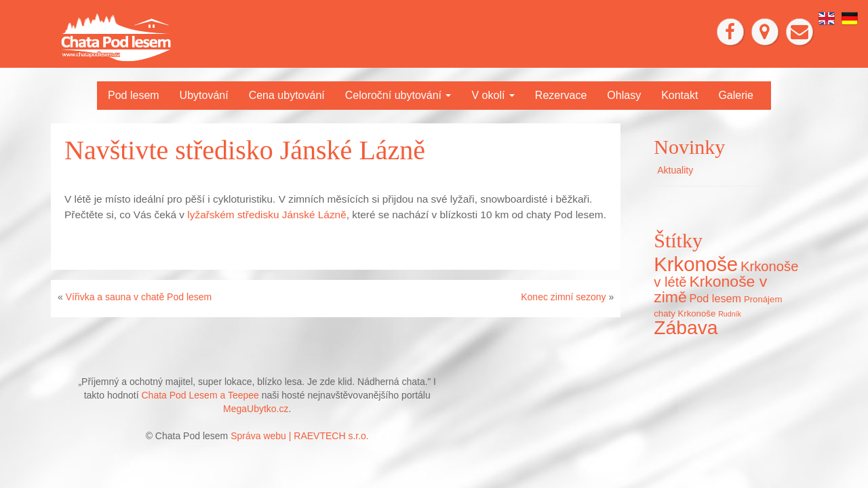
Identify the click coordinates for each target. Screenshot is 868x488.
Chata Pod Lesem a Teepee (200, 395)
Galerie (736, 95)
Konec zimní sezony (563, 297)
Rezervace (561, 95)
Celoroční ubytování (398, 95)
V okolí (493, 95)
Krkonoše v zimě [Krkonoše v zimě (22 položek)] (710, 289)
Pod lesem (134, 95)
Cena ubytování (287, 95)
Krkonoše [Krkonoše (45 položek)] (696, 264)
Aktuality (675, 170)
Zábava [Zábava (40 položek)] (686, 327)
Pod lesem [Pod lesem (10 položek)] (715, 298)
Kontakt (679, 95)
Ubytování (204, 95)
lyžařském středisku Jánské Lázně (267, 215)
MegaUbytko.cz (256, 409)
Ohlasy (624, 95)
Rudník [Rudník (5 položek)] (730, 314)
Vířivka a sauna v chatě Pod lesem (139, 297)
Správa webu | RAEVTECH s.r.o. (300, 436)
